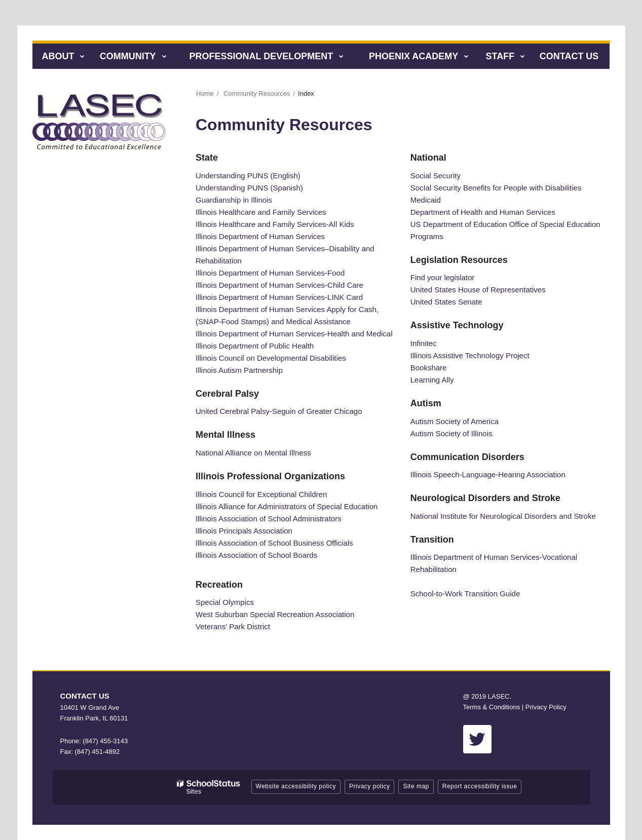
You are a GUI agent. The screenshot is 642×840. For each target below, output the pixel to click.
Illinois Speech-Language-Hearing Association (488, 474)
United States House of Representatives (478, 290)
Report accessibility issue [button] (480, 786)
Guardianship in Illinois (234, 200)
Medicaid (426, 200)
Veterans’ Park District (233, 626)
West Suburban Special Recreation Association (275, 614)
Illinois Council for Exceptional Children (261, 494)
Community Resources (257, 93)
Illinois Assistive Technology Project (470, 355)
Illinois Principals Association (244, 531)
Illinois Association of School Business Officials (274, 543)
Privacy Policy (546, 707)
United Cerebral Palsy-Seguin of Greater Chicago (279, 411)
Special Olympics (225, 602)
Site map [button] (416, 786)
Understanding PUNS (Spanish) (249, 188)
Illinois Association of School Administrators (269, 519)
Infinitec (424, 343)
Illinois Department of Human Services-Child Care (279, 285)
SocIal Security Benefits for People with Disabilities (496, 188)
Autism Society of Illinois (451, 433)
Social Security (436, 176)
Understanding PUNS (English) (248, 176)
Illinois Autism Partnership (239, 370)
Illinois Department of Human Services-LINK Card (279, 297)
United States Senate (446, 302)
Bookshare (429, 368)
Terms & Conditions (492, 707)
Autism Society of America (455, 421)
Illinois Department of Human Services (260, 236)
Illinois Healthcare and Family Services (261, 212)
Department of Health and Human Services (483, 212)
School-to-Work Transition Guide (465, 594)
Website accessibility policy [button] (296, 786)
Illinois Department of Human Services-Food (270, 273)
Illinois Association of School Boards (256, 555)
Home (205, 93)
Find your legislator (443, 277)
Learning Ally (432, 380)
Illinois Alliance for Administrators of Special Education (287, 506)
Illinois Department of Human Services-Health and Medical (294, 334)
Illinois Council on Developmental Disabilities (271, 358)
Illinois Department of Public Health (255, 346)
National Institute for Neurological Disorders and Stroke (503, 516)
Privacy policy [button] (369, 786)
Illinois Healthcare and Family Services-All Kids (275, 224)
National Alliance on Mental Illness (253, 453)
